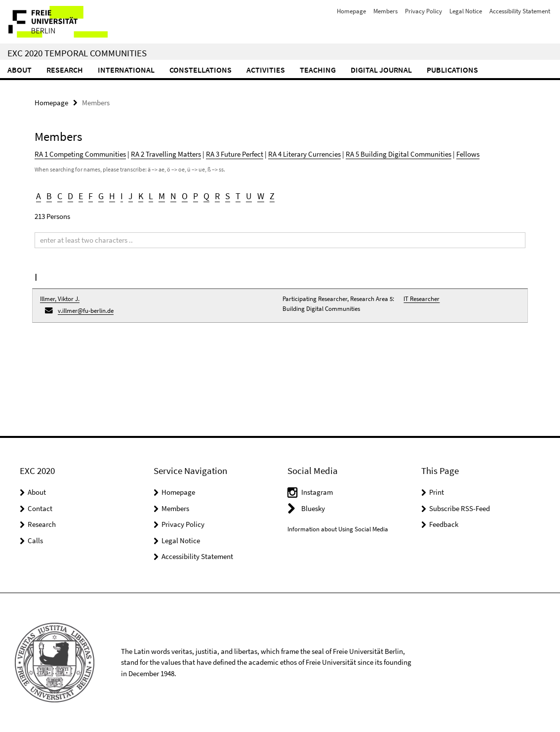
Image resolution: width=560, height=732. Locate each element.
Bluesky (313, 508)
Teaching (318, 70)
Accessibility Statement (520, 11)
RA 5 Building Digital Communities (399, 154)
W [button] (261, 196)
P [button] (196, 196)
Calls (35, 540)
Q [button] (206, 196)
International (126, 70)
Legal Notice (466, 11)
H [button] (112, 196)
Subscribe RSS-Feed (460, 508)
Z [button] (272, 196)
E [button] (81, 196)
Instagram (317, 492)
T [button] (238, 196)
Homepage (351, 11)
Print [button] (437, 492)
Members (385, 11)
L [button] (151, 196)
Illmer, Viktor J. (60, 299)
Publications (452, 70)
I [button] (122, 196)
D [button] (70, 196)
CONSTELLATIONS (200, 70)
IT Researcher (421, 299)
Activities (266, 70)
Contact (40, 508)
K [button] (141, 196)
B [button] (49, 196)
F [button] (91, 196)
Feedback (444, 524)
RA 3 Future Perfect (235, 154)
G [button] (101, 196)
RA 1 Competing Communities (80, 154)
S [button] (228, 196)
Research (65, 70)
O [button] (185, 196)
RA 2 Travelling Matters (166, 154)
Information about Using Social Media (338, 529)
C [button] (60, 196)
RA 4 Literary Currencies (304, 154)
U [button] (249, 196)
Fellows (468, 154)
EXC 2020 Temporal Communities (77, 53)
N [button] (173, 196)
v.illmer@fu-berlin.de (86, 311)
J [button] (131, 196)
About (20, 70)
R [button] (217, 196)
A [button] (39, 196)
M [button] (162, 196)
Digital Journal (381, 70)
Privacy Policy (423, 11)
